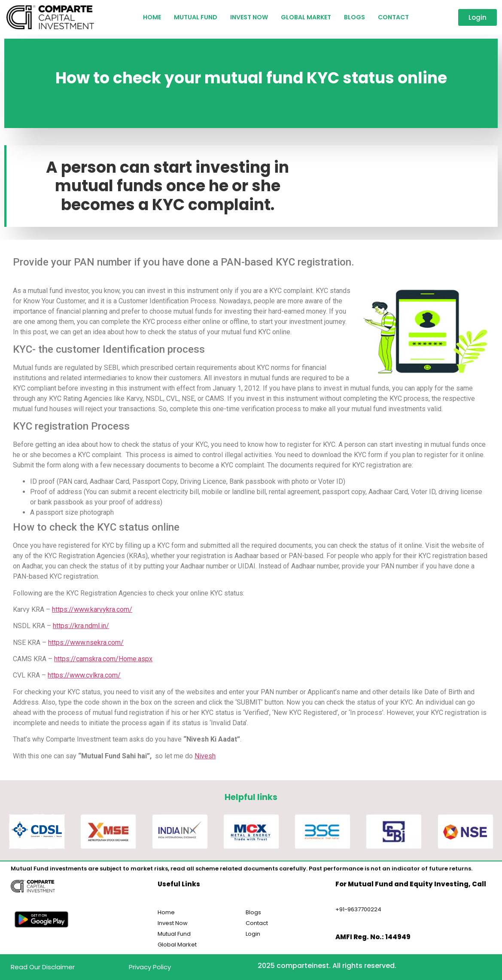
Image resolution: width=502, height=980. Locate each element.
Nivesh (205, 756)
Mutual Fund (196, 17)
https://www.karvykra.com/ (92, 609)
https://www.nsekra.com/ (86, 643)
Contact (393, 17)
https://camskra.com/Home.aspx (103, 659)
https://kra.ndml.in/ (81, 626)
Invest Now (249, 17)
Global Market (306, 17)
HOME (152, 17)
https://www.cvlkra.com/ (84, 675)
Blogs (354, 17)
